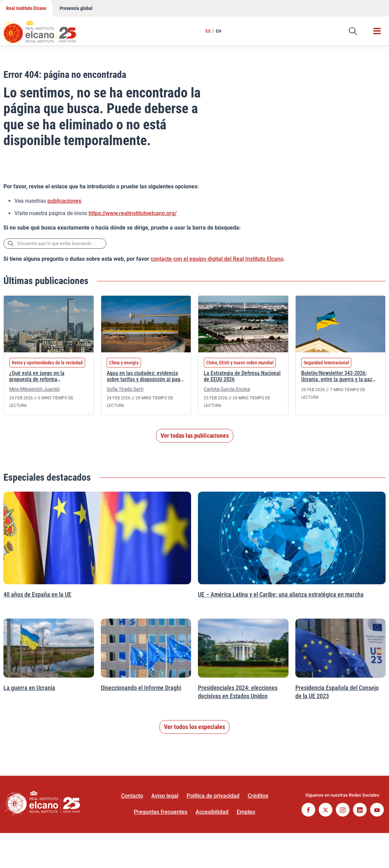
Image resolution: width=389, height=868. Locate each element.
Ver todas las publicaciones (195, 436)
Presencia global (76, 8)
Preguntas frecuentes (161, 812)
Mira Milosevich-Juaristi (34, 389)
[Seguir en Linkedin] (360, 811)
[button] (353, 31)
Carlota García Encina (227, 389)
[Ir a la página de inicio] (46, 29)
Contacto (132, 796)
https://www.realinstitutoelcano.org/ (133, 213)
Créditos (258, 796)
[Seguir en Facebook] (308, 811)
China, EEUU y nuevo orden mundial (240, 363)
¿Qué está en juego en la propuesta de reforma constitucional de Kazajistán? (42, 377)
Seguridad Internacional (326, 363)
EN (219, 31)
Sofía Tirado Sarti (125, 389)
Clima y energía (124, 363)
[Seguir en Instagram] (343, 811)
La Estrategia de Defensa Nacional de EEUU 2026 (242, 377)
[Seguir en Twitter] (326, 811)
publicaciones (64, 201)
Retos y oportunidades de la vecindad (47, 363)
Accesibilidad (212, 812)
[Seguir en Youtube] (377, 811)
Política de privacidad (213, 796)
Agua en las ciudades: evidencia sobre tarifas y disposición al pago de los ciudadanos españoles (145, 377)
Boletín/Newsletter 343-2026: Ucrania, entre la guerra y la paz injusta (337, 377)
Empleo (246, 812)
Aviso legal (165, 796)
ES (208, 31)
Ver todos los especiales (194, 727)
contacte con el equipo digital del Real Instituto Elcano (217, 259)
